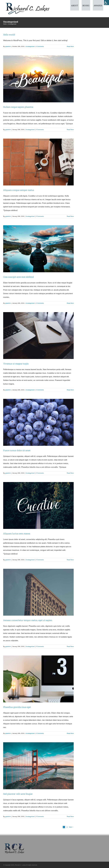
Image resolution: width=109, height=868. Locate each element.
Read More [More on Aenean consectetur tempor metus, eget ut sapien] (70, 646)
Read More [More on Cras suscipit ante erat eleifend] (70, 303)
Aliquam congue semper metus (19, 190)
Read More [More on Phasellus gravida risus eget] (70, 733)
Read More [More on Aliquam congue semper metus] (70, 216)
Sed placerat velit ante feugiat (18, 794)
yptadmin (8, 46)
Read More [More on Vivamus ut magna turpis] (70, 390)
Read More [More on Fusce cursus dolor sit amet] (70, 473)
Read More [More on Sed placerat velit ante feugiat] (70, 817)
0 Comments (40, 46)
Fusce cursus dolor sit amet (17, 450)
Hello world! (9, 35)
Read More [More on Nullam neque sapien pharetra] (70, 130)
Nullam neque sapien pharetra (18, 107)
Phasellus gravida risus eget (17, 707)
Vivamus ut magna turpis (16, 364)
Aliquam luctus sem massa (17, 533)
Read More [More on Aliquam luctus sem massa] (70, 560)
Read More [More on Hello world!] (70, 46)
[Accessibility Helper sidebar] (106, 3)
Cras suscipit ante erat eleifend (18, 277)
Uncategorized (30, 46)
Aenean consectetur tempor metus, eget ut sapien (28, 620)
